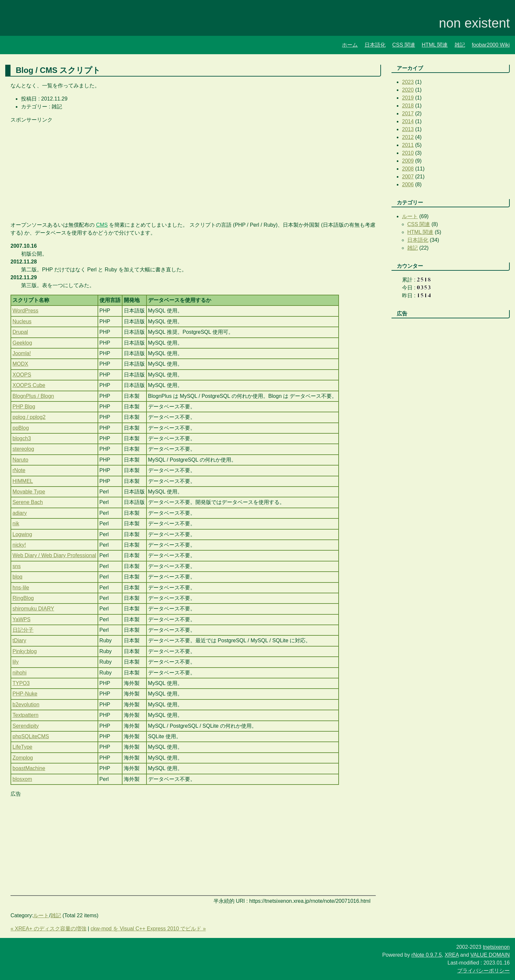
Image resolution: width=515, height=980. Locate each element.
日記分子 (23, 630)
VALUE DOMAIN (490, 955)
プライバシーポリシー (483, 971)
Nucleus (22, 321)
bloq (17, 577)
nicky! (19, 545)
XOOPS (22, 375)
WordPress (25, 311)
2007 (408, 177)
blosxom (22, 779)
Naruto (20, 460)
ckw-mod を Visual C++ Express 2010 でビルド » (148, 929)
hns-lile (21, 588)
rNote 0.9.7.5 (427, 955)
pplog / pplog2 (29, 417)
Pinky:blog (25, 651)
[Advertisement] (193, 170)
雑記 (460, 45)
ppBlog (21, 428)
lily (16, 662)
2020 (408, 90)
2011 (408, 145)
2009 (408, 161)
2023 (408, 82)
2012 (408, 137)
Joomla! (22, 353)
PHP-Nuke (25, 694)
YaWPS (22, 619)
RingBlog (23, 598)
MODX (20, 364)
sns (17, 566)
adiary (20, 513)
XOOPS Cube (29, 385)
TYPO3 (21, 683)
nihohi (20, 673)
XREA (452, 955)
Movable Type (29, 492)
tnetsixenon (496, 947)
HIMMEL (23, 481)
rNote (19, 470)
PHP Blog (24, 407)
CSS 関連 (403, 45)
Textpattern (25, 715)
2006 (408, 184)
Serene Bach (28, 502)
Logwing (22, 534)
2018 (408, 106)
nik (16, 524)
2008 (408, 169)
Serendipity (26, 726)
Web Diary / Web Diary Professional (54, 555)
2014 (408, 121)
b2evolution (26, 705)
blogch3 (22, 438)
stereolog (23, 449)
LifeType (22, 747)
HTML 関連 (435, 45)
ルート (41, 915)
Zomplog (23, 758)
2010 (408, 153)
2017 (408, 114)
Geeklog (22, 343)
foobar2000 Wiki (491, 45)
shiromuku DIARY (33, 609)
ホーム (350, 45)
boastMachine (29, 768)
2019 (408, 98)
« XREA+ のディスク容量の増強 (48, 929)
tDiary (19, 640)
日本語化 (375, 45)
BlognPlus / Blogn (33, 396)
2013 (408, 129)
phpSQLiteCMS (31, 736)
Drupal (20, 332)
